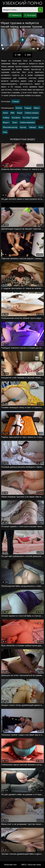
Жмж (41, 127)
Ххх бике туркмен (30, 118)
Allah (12, 113)
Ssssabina (16, 118)
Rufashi (19, 108)
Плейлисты (15, 15)
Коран (20, 113)
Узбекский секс (10, 865)
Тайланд (32, 127)
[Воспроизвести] (3, 49)
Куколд (23, 127)
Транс (15, 122)
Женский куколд (10, 127)
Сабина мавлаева (27, 122)
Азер (5, 132)
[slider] (17, 45)
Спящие (16, 101)
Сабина (6, 118)
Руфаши (28, 108)
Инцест (6, 122)
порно (23, 4)
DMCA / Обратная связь (31, 865)
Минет (37, 108)
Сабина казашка (32, 113)
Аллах (5, 113)
